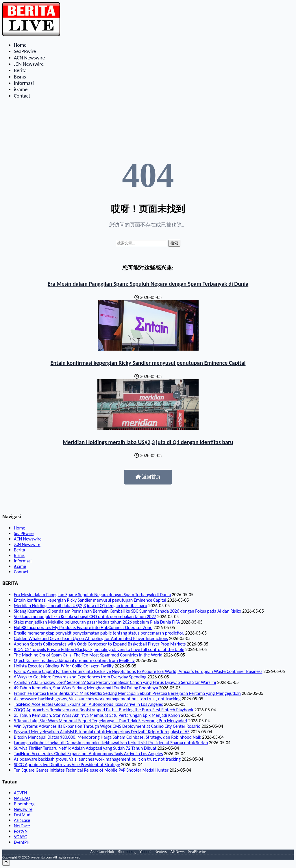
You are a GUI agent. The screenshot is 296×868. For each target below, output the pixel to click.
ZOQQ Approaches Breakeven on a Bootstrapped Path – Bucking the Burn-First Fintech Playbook (104, 710)
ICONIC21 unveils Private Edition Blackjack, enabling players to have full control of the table (99, 649)
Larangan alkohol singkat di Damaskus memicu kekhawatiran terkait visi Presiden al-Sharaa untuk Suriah (111, 743)
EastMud (22, 815)
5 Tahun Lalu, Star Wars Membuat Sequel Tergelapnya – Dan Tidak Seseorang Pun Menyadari (100, 721)
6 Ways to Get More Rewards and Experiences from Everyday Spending (80, 677)
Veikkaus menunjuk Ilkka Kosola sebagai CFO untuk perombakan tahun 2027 (85, 617)
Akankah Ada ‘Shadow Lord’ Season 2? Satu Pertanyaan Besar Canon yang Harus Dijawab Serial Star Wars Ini (115, 682)
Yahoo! (145, 852)
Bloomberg (24, 804)
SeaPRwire (25, 51)
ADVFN (21, 793)
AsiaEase (22, 820)
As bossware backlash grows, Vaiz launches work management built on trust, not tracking (97, 699)
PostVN (21, 831)
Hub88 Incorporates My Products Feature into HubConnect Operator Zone (83, 627)
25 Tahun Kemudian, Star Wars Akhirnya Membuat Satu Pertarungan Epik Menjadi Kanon (97, 715)
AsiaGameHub (102, 852)
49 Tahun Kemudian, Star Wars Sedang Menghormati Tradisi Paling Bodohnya (86, 688)
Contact (22, 96)
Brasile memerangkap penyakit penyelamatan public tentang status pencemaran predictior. (99, 633)
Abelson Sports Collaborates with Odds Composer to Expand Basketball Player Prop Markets (100, 644)
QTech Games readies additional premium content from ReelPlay (74, 660)
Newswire (23, 809)
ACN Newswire (29, 58)
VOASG (21, 837)
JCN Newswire (29, 64)
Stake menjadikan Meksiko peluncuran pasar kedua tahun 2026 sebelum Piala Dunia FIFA (97, 622)
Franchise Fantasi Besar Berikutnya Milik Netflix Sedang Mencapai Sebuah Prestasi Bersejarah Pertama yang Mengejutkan (127, 693)
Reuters (161, 852)
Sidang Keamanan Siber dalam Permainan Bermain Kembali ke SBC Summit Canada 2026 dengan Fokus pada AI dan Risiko (127, 611)
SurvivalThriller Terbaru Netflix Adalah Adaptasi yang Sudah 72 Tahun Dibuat (85, 748)
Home (20, 45)
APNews (177, 852)
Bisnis (20, 77)
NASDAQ (22, 798)
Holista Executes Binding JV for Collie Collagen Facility (64, 666)
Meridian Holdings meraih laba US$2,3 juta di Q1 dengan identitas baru (148, 442)
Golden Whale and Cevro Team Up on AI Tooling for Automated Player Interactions (91, 638)
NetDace (22, 826)
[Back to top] (6, 863)
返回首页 (148, 477)
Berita (20, 70)
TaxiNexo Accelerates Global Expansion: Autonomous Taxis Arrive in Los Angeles (88, 704)
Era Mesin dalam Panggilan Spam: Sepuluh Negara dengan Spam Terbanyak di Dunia (148, 284)
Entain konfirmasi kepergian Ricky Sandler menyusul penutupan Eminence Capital (148, 363)
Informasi (24, 83)
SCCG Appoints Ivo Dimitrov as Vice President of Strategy (67, 765)
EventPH (22, 842)
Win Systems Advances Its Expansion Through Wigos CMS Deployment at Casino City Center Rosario (107, 726)
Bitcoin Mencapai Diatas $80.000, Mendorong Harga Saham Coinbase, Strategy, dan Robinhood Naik (108, 737)
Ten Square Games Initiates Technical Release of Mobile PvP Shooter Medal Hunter (91, 770)
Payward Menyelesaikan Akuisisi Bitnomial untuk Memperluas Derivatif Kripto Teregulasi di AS (102, 732)
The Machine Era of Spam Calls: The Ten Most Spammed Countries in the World (88, 655)
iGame (21, 89)
